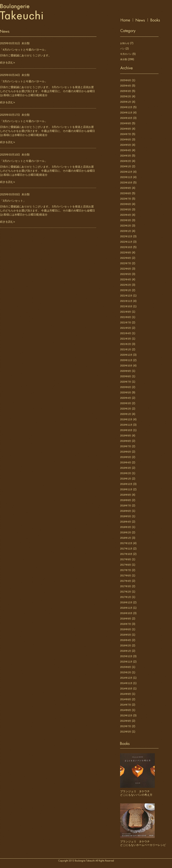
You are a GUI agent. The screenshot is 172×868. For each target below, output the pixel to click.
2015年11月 (126, 662)
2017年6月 (126, 576)
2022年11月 (126, 242)
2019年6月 (126, 452)
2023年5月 (126, 210)
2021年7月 (126, 323)
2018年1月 (126, 538)
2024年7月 (126, 134)
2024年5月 (126, 145)
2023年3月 (126, 220)
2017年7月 (126, 570)
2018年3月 (126, 527)
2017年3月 (126, 586)
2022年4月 (126, 280)
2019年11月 (126, 425)
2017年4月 (126, 581)
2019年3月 (126, 468)
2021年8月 (126, 317)
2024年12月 (126, 107)
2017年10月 (126, 554)
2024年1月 (126, 166)
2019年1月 (126, 479)
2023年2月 (126, 226)
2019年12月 (126, 419)
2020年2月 (126, 409)
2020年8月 (126, 376)
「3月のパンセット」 (13, 201)
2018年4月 (126, 522)
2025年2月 (126, 97)
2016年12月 (126, 603)
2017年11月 (126, 549)
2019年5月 (126, 457)
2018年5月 (126, 516)
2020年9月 (126, 371)
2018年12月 (126, 484)
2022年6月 (126, 269)
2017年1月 (126, 597)
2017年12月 (126, 543)
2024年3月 (126, 156)
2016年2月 (126, 646)
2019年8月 (126, 441)
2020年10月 (126, 366)
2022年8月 (126, 258)
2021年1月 (126, 350)
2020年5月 (126, 393)
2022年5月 (126, 274)
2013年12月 (126, 716)
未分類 (26, 43)
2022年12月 (126, 236)
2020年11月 (126, 360)
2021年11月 (126, 301)
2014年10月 (126, 689)
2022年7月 (126, 263)
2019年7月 (126, 446)
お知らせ (125, 43)
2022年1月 (126, 290)
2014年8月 (126, 699)
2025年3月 (126, 91)
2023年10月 (126, 183)
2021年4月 (126, 333)
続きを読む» (7, 62)
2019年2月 (126, 473)
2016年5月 (126, 635)
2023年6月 (126, 204)
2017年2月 (126, 592)
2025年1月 (126, 102)
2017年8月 (126, 565)
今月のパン (126, 54)
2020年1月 (126, 414)
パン (122, 49)
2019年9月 (126, 436)
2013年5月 (126, 732)
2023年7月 (126, 199)
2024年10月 (126, 118)
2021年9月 (126, 312)
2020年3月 (126, 403)
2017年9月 (126, 559)
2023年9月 (126, 188)
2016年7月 (126, 624)
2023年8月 (126, 193)
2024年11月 (126, 113)
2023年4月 (126, 215)
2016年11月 (126, 608)
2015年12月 (126, 656)
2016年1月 (126, 651)
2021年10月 (126, 306)
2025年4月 (126, 86)
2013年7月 (126, 726)
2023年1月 (126, 231)
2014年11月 (126, 683)
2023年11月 (126, 177)
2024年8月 (126, 129)
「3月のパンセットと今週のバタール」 (24, 81)
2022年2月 (126, 285)
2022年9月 (126, 253)
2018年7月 (126, 506)
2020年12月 (126, 355)
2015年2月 (126, 672)
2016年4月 (126, 640)
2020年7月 (126, 382)
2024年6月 (126, 140)
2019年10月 (126, 430)
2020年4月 (126, 398)
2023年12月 (126, 172)
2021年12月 (126, 296)
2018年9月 (126, 495)
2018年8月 (126, 500)
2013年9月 (126, 721)
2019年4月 (126, 463)
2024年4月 (126, 150)
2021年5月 (126, 328)
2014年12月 (126, 678)
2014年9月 (126, 694)
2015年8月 (126, 667)
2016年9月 (126, 619)
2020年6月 (126, 387)
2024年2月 (126, 161)
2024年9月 (126, 123)
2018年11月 (126, 489)
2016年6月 (126, 629)
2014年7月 (126, 705)
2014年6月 (126, 710)
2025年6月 (126, 80)
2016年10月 (126, 613)
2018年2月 (126, 533)
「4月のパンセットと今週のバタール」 (24, 50)
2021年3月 (126, 339)
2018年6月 (126, 511)
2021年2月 (126, 344)
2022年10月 (126, 247)
